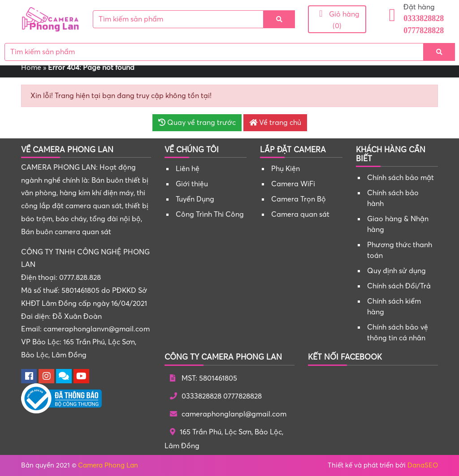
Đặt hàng (419, 7)
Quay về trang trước (197, 123)
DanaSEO (423, 465)
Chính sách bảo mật (401, 178)
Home (31, 68)
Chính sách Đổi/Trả (399, 286)
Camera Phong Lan (108, 465)
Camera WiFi (293, 184)
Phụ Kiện (286, 169)
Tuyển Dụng (195, 199)
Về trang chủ (275, 123)
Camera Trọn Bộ (299, 199)
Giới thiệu (192, 184)
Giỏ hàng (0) (337, 19)
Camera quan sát (300, 214)
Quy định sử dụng (396, 271)
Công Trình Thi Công (210, 214)
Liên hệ (188, 169)
